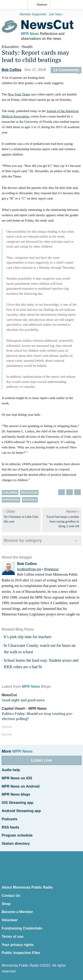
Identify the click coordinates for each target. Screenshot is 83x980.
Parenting (11, 500)
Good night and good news (23, 700)
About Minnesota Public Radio (27, 887)
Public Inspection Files (21, 953)
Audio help (11, 770)
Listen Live (41, 760)
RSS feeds (11, 827)
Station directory (16, 844)
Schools (30, 500)
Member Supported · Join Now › (42, 14)
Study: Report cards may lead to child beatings (35, 56)
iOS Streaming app (18, 803)
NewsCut (9, 695)
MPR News (30, 34)
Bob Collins (12, 70)
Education (10, 47)
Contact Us (11, 896)
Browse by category (23, 540)
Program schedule (17, 835)
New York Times (19, 94)
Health (27, 47)
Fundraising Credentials (22, 928)
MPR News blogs (16, 794)
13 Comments (66, 70)
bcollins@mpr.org (29, 569)
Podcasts (10, 819)
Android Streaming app (21, 811)
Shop (6, 904)
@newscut (51, 569)
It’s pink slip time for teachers (28, 637)
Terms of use (13, 937)
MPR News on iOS (17, 778)
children (10, 493)
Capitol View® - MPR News (24, 709)
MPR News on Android (21, 786)
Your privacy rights (18, 945)
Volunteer (10, 920)
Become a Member (17, 912)
